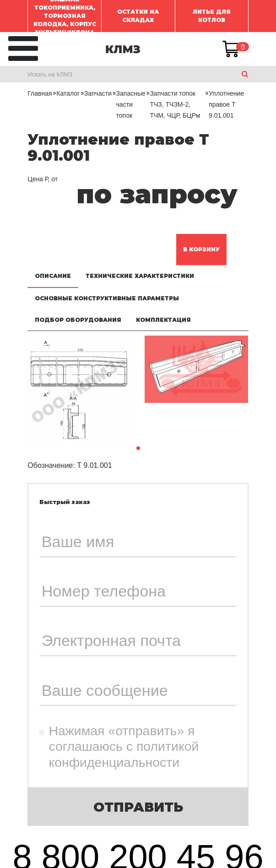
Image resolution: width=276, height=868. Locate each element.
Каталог (68, 93)
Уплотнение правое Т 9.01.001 (226, 104)
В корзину (201, 249)
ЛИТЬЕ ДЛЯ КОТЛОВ (212, 16)
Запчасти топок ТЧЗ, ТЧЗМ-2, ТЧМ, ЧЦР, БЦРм (175, 104)
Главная (40, 93)
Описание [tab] (53, 276)
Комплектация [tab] (163, 320)
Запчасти (98, 93)
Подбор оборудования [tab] (78, 320)
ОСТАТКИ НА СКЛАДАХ (138, 16)
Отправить (138, 807)
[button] (138, 448)
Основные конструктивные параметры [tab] (107, 298)
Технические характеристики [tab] (140, 276)
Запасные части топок (131, 104)
